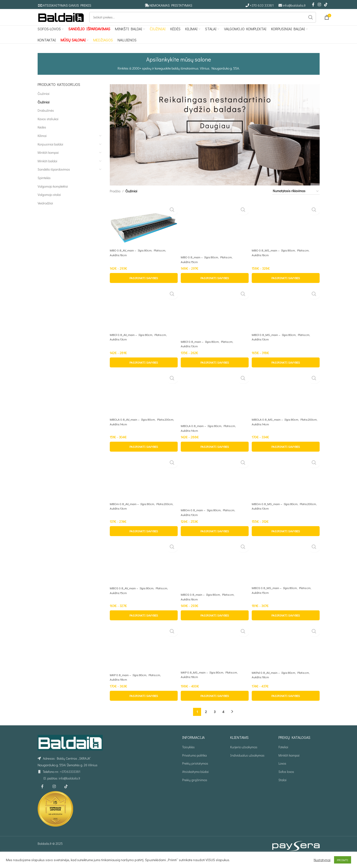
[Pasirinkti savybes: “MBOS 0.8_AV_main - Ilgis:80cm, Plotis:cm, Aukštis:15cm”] (143, 627)
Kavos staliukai (48, 128)
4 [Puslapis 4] (223, 724)
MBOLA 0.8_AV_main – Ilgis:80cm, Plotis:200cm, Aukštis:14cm (134, 432)
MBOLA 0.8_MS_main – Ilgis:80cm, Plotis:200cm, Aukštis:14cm (277, 432)
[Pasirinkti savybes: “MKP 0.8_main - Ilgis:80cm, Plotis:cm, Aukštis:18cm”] (143, 708)
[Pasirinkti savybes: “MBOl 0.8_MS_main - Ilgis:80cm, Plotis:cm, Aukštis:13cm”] (286, 371)
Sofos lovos (286, 784)
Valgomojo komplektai (53, 195)
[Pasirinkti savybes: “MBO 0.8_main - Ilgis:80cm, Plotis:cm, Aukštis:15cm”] (215, 286)
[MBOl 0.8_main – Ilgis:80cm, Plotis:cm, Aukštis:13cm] (215, 321)
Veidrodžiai (45, 212)
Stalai (282, 792)
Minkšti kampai (48, 161)
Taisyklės (188, 759)
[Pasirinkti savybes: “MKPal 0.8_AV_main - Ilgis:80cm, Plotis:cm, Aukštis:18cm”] (286, 708)
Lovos (282, 776)
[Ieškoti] (203, 22)
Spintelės (44, 187)
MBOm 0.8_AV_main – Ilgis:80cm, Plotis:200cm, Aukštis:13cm (134, 517)
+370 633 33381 (262, 5)
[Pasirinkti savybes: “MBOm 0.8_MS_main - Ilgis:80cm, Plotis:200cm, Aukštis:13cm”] (286, 542)
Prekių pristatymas (195, 776)
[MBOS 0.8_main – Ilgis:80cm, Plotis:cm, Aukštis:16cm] (215, 576)
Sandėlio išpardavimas (54, 178)
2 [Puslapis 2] (206, 724)
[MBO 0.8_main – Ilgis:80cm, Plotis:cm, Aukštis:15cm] (215, 236)
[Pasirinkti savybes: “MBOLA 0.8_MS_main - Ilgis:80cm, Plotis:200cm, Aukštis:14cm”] (286, 456)
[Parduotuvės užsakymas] (296, 200)
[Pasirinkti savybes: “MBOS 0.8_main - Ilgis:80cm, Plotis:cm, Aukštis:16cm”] (215, 627)
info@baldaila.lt (294, 5)
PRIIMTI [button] (343, 860)
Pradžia (115, 200)
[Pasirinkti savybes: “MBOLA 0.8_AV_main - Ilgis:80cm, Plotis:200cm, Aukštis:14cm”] (143, 456)
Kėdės (42, 136)
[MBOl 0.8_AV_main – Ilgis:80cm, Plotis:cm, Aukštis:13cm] (143, 318)
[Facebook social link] (313, 5)
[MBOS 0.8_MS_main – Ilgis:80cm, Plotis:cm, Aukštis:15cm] (286, 573)
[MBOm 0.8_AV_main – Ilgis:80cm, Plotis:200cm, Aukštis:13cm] (143, 488)
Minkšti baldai (47, 170)
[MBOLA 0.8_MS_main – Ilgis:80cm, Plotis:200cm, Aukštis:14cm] (286, 403)
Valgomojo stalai (49, 204)
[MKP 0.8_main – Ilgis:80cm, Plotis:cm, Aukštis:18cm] (143, 659)
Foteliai (283, 759)
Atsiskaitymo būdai (195, 784)
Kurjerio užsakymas (244, 759)
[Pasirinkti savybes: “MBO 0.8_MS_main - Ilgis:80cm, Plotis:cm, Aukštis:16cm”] (286, 286)
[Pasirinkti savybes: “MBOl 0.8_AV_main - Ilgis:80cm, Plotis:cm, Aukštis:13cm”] (143, 371)
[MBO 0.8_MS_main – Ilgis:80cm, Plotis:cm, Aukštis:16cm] (286, 232)
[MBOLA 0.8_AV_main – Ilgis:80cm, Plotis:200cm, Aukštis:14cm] (143, 403)
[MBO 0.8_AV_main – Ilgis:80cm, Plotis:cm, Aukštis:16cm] (143, 232)
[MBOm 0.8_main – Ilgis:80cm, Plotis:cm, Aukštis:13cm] (215, 491)
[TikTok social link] (326, 5)
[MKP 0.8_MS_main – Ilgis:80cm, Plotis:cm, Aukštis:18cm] (215, 658)
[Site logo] (61, 21)
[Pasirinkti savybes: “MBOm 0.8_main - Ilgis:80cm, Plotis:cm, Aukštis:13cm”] (215, 542)
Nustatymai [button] (322, 860)
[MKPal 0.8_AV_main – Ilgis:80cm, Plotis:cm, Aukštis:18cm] (286, 658)
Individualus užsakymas (247, 768)
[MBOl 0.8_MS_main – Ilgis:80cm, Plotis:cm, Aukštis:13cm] (286, 318)
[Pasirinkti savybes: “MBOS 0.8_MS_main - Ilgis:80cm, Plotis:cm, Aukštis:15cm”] (286, 627)
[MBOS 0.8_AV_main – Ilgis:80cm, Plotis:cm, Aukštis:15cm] (143, 573)
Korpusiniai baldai (50, 153)
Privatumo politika (194, 768)
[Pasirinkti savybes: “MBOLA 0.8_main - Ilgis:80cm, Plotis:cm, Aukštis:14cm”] (215, 456)
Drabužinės (46, 119)
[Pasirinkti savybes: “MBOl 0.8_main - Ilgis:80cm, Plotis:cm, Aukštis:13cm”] (215, 371)
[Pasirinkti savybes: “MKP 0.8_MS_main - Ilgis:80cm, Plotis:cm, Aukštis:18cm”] (215, 708)
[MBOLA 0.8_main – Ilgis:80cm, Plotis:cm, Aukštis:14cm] (215, 406)
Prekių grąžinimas (195, 792)
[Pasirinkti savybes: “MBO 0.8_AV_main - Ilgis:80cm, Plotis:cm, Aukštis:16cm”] (143, 286)
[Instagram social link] (319, 5)
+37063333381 (70, 784)
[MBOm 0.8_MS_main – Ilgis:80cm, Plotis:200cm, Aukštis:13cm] (286, 488)
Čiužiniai (44, 103)
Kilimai (42, 145)
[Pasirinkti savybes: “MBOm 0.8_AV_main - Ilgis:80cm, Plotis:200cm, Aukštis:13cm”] (143, 542)
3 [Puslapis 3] (215, 724)
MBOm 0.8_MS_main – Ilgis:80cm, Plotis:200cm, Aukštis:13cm (277, 517)
